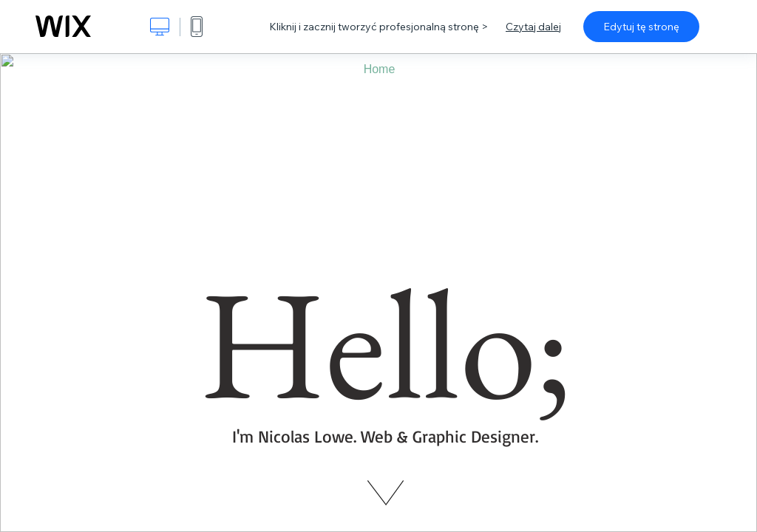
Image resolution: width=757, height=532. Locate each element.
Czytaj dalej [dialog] (533, 27)
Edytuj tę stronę (641, 27)
